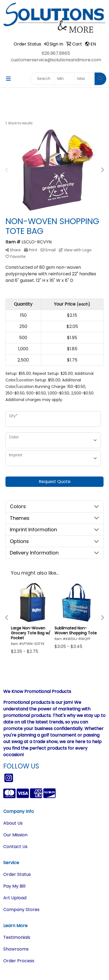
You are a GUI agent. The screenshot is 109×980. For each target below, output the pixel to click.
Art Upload (15, 898)
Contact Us (15, 847)
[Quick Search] (42, 79)
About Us (13, 823)
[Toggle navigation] (8, 79)
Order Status (17, 874)
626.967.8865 (56, 53)
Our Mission (15, 835)
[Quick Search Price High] (85, 79)
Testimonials (17, 937)
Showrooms (16, 949)
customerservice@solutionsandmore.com (56, 60)
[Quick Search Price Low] (64, 79)
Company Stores (21, 910)
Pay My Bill (14, 886)
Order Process (19, 961)
